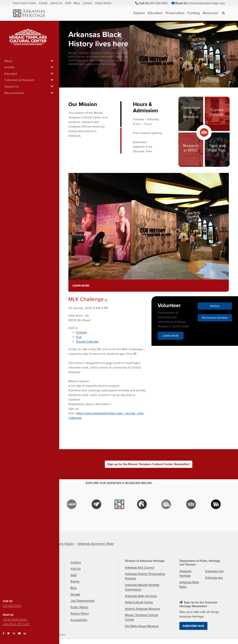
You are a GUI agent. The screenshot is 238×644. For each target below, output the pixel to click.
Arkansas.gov (214, 578)
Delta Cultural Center (139, 602)
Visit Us (76, 569)
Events (43, 3)
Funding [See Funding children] (193, 13)
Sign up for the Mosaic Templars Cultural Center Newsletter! (149, 464)
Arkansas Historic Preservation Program (145, 576)
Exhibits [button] (30, 67)
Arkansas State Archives (141, 596)
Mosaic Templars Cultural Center (142, 617)
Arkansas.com (214, 571)
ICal (79, 337)
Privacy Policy (80, 613)
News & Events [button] (30, 93)
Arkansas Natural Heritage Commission (142, 587)
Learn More (81, 286)
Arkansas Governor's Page (96, 544)
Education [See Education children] (155, 13)
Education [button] (30, 74)
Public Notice (103, 3)
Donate (75, 594)
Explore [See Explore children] (139, 13)
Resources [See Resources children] (210, 13)
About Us (56, 3)
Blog (77, 3)
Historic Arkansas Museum (142, 609)
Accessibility (79, 620)
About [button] (30, 61)
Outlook (81, 332)
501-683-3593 (12, 606)
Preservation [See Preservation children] (175, 13)
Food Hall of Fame (25, 3)
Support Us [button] (30, 87)
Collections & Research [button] (30, 80)
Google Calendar (87, 342)
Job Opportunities (83, 601)
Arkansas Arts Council (140, 568)
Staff (68, 3)
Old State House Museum (142, 626)
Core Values (65, 544)
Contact (87, 3)
